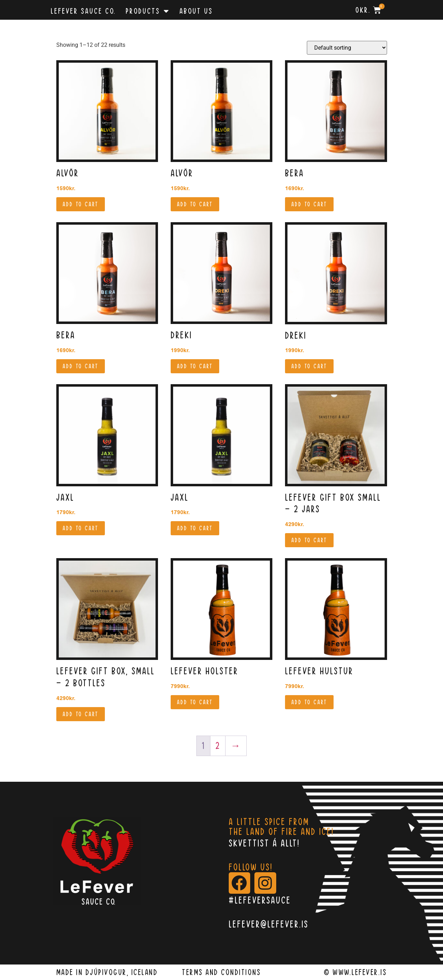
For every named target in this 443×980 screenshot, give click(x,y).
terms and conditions (221, 972)
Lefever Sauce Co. (83, 11)
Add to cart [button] (81, 204)
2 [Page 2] (218, 746)
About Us (196, 11)
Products (148, 11)
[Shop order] (347, 48)
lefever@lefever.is (269, 924)
